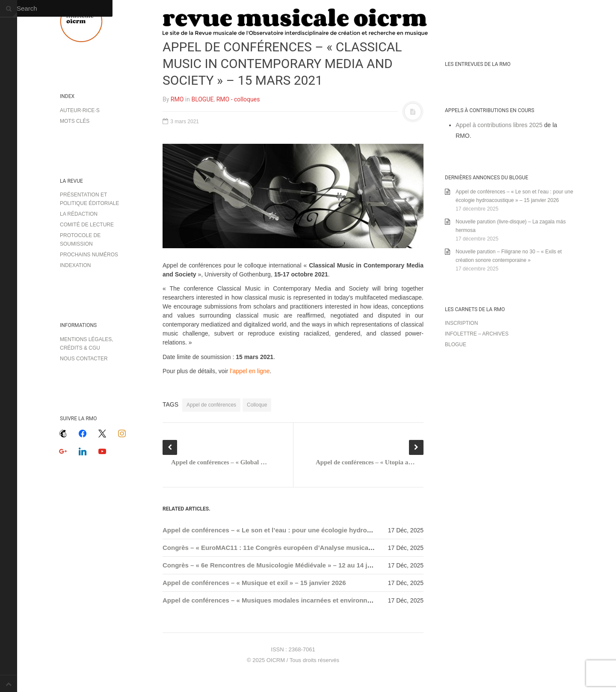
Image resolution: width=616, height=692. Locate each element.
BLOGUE (202, 99)
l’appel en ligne (250, 371)
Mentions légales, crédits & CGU (87, 344)
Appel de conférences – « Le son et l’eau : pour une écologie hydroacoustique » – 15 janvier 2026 (311, 530)
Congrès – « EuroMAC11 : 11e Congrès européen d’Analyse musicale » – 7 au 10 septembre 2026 (310, 548)
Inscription (461, 323)
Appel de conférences (211, 405)
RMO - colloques (238, 99)
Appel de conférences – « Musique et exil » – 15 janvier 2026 (254, 583)
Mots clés (75, 121)
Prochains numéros (89, 255)
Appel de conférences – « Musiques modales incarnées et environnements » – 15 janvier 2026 (305, 600)
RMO (177, 99)
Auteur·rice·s (80, 110)
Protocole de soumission (80, 240)
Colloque (257, 405)
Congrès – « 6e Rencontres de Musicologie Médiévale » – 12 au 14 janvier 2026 (282, 565)
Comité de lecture (87, 225)
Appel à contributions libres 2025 (499, 125)
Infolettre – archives (477, 334)
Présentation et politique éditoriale (89, 199)
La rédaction (79, 214)
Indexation (75, 265)
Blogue (456, 345)
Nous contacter (84, 359)
